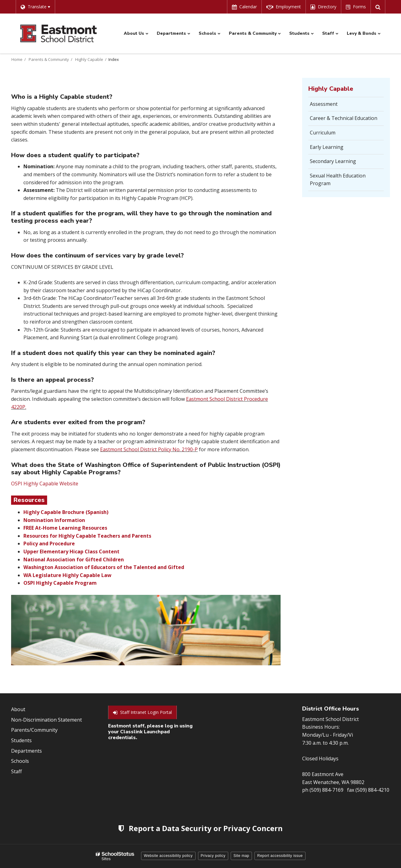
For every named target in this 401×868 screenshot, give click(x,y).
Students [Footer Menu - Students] (21, 740)
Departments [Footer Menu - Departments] (26, 751)
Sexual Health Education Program (338, 180)
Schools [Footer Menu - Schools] (20, 761)
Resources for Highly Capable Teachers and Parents (87, 536)
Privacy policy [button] (213, 856)
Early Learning (327, 147)
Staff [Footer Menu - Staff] (16, 771)
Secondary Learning (333, 161)
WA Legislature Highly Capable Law (67, 575)
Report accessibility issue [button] (280, 856)
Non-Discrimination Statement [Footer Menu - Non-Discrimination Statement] (47, 720)
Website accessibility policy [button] (168, 856)
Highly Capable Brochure (54, 512)
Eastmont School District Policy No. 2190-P (149, 449)
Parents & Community (49, 59)
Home (17, 59)
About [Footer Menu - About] (18, 709)
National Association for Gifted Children (74, 559)
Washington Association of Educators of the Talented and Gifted (104, 567)
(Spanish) (97, 512)
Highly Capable (89, 59)
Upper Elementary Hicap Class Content (71, 551)
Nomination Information (54, 520)
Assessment (324, 104)
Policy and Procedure (49, 543)
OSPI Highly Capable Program (60, 583)
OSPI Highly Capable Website (45, 484)
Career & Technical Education (344, 118)
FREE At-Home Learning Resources (65, 528)
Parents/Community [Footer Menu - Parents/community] (34, 730)
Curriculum (323, 133)
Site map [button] (241, 856)
